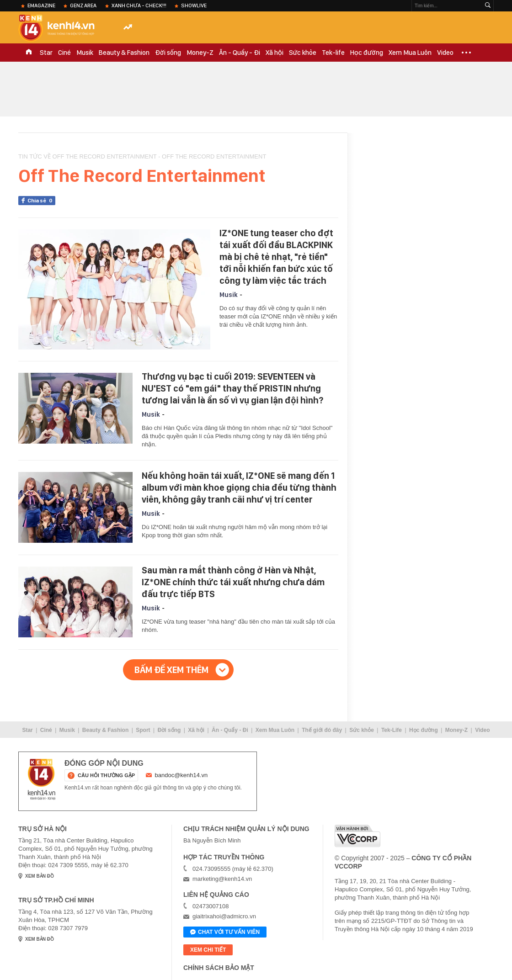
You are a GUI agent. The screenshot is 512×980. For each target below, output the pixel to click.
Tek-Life (392, 730)
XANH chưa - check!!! (139, 5)
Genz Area (83, 5)
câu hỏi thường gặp (106, 775)
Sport (143, 730)
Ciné (64, 53)
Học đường (367, 53)
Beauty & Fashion (124, 53)
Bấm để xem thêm (171, 670)
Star (46, 53)
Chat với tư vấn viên (225, 932)
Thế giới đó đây (322, 730)
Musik (85, 53)
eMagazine (41, 5)
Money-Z (200, 53)
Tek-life (333, 53)
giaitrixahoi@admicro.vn (224, 916)
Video (445, 53)
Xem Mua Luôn (410, 53)
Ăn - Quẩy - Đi (240, 53)
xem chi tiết (208, 950)
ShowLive (194, 5)
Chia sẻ (41, 201)
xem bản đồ (40, 876)
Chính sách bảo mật (219, 968)
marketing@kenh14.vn (222, 879)
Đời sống (168, 53)
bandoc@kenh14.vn (181, 775)
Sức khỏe (303, 53)
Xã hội (275, 53)
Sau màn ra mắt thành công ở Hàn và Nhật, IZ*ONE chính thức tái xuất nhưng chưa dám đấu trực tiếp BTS (233, 582)
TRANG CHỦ (29, 53)
